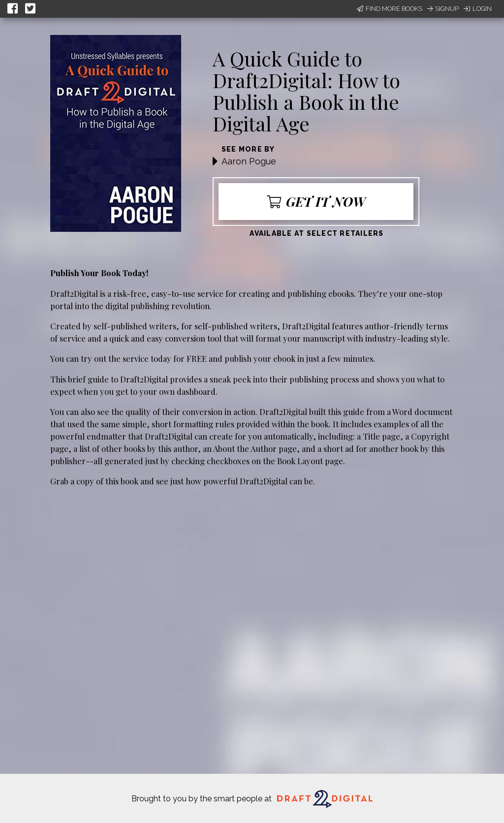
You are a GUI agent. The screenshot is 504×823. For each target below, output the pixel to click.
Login (478, 9)
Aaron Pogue (249, 161)
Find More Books (390, 9)
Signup (443, 9)
